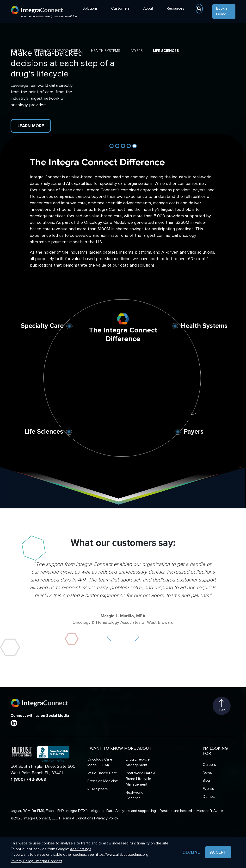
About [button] (148, 9)
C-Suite (17, 51)
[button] (109, 637)
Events (208, 789)
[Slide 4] (129, 146)
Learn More (31, 126)
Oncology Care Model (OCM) (100, 762)
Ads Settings (81, 849)
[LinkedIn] (14, 723)
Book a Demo (222, 11)
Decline (191, 852)
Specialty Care (42, 326)
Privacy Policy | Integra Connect (36, 861)
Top (222, 706)
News (207, 773)
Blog (206, 781)
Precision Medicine (103, 781)
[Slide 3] (123, 146)
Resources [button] (175, 9)
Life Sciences (166, 51)
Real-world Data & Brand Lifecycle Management (141, 779)
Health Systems (106, 51)
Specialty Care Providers (57, 51)
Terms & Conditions (77, 818)
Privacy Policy (107, 818)
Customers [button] (120, 9)
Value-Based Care (102, 773)
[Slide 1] (111, 146)
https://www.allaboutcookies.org (122, 855)
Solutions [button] (90, 9)
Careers (209, 765)
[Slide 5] (135, 146)
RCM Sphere (98, 789)
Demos (209, 797)
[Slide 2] (117, 146)
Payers (137, 51)
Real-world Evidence (135, 796)
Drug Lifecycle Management (138, 762)
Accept (218, 852)
